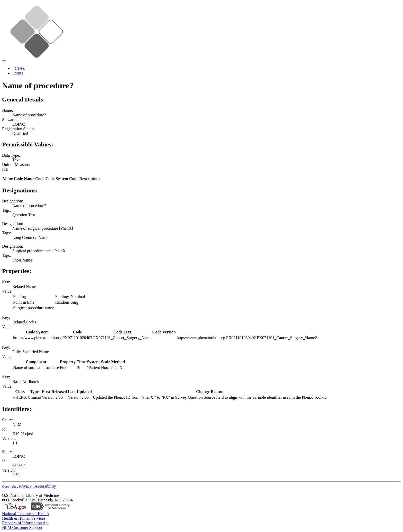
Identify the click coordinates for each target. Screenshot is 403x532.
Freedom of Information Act (25, 523)
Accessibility (45, 486)
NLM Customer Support (22, 528)
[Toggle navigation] (4, 61)
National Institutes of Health (25, 514)
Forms (18, 73)
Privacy (26, 486)
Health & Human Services (24, 518)
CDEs (20, 68)
